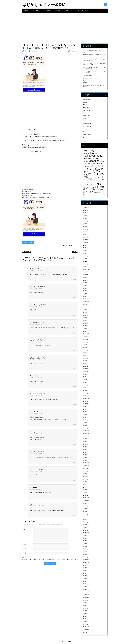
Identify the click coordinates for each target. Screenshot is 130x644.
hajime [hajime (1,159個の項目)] (94, 153)
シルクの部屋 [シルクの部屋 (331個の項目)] (101, 180)
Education (86, 105)
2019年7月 (86, 412)
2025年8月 (86, 216)
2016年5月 (86, 514)
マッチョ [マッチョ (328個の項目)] (91, 187)
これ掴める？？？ (88, 76)
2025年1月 (86, 234)
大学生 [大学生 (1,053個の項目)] (92, 189)
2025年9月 (86, 213)
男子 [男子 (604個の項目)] (87, 192)
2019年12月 (86, 398)
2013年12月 (86, 592)
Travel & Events (87, 134)
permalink (75, 246)
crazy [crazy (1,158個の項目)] (91, 150)
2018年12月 (86, 431)
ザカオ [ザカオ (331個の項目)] (95, 180)
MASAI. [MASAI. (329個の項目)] (103, 161)
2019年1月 (86, 428)
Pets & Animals (87, 126)
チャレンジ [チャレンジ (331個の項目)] (97, 182)
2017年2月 (86, 490)
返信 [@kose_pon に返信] (74, 279)
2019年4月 (86, 420)
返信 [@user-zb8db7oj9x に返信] (74, 369)
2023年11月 (86, 272)
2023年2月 (86, 296)
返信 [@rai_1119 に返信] (74, 444)
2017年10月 (86, 468)
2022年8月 (86, 312)
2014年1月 (86, 589)
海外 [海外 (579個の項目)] (101, 190)
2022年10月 (86, 307)
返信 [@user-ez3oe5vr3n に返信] (74, 516)
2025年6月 (86, 221)
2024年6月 (86, 253)
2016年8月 (86, 506)
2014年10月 (86, 565)
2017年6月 (86, 479)
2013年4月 (86, 614)
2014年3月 (86, 584)
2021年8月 (86, 345)
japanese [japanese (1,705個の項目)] (94, 161)
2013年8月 (86, 603)
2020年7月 (86, 380)
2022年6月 (86, 318)
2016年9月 (86, 503)
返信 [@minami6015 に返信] (74, 498)
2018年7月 (86, 444)
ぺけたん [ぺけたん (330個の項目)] (92, 177)
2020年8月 (86, 377)
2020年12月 (86, 366)
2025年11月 (86, 208)
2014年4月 (86, 581)
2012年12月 (86, 624)
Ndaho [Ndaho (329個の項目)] (85, 164)
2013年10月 (86, 597)
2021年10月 (86, 339)
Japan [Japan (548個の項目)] (86, 161)
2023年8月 (86, 280)
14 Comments (74, 51)
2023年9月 (86, 277)
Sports (85, 132)
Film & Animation (87, 110)
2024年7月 (86, 251)
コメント (25, 529)
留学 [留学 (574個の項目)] (92, 192)
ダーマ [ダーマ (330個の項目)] (92, 182)
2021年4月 (86, 355)
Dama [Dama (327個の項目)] (97, 151)
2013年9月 (86, 600)
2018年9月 (86, 439)
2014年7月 (86, 573)
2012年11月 (86, 627)
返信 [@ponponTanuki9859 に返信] (74, 480)
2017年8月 (86, 474)
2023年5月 (86, 288)
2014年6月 (86, 576)
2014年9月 (86, 568)
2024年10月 (86, 243)
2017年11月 (86, 466)
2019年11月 (86, 401)
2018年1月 (86, 460)
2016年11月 (86, 498)
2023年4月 (86, 291)
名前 (24, 545)
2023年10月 (86, 275)
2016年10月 (86, 501)
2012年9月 (86, 632)
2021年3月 (86, 358)
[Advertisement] (65, 27)
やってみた (47, 11)
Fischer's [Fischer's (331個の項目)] (101, 151)
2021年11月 (86, 337)
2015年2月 (86, 554)
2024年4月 (86, 259)
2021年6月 (86, 350)
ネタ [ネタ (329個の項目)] (102, 182)
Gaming (85, 113)
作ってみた (36, 11)
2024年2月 (86, 264)
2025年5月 (86, 224)
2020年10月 (86, 372)
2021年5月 (86, 353)
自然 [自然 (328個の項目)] (95, 192)
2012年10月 (86, 630)
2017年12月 (86, 463)
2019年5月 (86, 417)
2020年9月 (86, 374)
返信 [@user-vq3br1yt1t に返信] (74, 333)
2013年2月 (86, 619)
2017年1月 (86, 493)
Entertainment (87, 108)
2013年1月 (86, 622)
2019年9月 (86, 407)
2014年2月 (86, 587)
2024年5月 (86, 256)
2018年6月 (86, 447)
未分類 (31, 242)
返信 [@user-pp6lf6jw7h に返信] (74, 297)
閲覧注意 (57, 11)
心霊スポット (68, 11)
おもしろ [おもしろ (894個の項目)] (95, 166)
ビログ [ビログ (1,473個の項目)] (98, 184)
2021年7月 (86, 347)
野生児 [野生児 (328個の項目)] (99, 192)
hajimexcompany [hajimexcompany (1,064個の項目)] (92, 158)
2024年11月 (86, 240)
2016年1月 (86, 525)
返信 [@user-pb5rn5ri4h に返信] (74, 462)
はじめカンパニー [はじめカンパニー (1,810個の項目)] (94, 173)
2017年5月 (86, 482)
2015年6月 (86, 544)
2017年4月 (86, 484)
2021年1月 (86, 363)
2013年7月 (86, 605)
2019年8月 (86, 409)
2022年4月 (86, 323)
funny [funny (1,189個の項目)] (86, 153)
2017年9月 (86, 471)
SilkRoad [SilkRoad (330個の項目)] (89, 164)
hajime (26, 51)
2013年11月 (86, 595)
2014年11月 (86, 562)
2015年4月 (86, 549)
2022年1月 (86, 331)
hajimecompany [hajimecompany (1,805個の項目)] (93, 156)
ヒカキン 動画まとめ (82, 11)
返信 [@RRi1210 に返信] (74, 386)
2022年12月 (86, 302)
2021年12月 (86, 334)
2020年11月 (86, 369)
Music (85, 118)
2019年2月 (86, 425)
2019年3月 (86, 423)
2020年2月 (86, 393)
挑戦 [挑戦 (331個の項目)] (98, 190)
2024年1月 (86, 267)
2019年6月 (86, 415)
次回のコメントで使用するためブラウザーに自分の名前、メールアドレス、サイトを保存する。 (50, 559)
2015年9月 (86, 536)
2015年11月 (86, 530)
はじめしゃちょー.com (44, 4)
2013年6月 (86, 608)
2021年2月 (86, 361)
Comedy (85, 102)
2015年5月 (86, 546)
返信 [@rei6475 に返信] (74, 424)
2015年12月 (86, 528)
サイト (24, 553)
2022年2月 (86, 329)
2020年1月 (86, 396)
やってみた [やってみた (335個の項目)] (98, 177)
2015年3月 (86, 552)
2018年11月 (86, 433)
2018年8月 (86, 442)
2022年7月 (86, 315)
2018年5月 (86, 450)
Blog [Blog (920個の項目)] (86, 151)
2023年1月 (86, 299)
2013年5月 (86, 611)
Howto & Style (87, 116)
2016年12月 (86, 495)
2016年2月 (86, 522)
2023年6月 (86, 286)
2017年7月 (86, 476)
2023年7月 (86, 283)
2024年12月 (86, 237)
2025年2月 (86, 232)
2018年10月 (86, 436)
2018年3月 (86, 455)
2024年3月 (86, 261)
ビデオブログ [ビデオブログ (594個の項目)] (88, 184)
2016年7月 (86, 509)
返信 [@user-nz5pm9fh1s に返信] (74, 404)
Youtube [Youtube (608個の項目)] (95, 164)
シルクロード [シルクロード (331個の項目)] (87, 182)
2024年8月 (86, 248)
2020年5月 (86, 385)
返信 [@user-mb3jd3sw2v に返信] (74, 315)
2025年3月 (86, 229)
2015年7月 (86, 541)
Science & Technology (89, 129)
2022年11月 (86, 304)
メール (25, 549)
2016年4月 (86, 517)
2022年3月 (86, 326)
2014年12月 (86, 560)
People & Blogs (87, 124)
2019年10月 (86, 404)
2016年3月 (86, 519)
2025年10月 (86, 210)
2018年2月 (86, 458)
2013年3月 (86, 616)
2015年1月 (86, 557)
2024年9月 (86, 245)
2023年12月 (86, 269)
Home (27, 11)
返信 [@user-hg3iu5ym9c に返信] (74, 351)
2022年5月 (86, 321)
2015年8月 (86, 538)
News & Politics (87, 121)
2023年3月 (86, 294)
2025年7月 (86, 218)
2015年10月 (86, 533)
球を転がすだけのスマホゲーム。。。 (93, 78)
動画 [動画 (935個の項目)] (96, 187)
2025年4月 (86, 226)
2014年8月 (86, 571)
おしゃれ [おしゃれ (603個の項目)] (87, 166)
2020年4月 (86, 388)
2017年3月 (86, 487)
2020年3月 (86, 390)
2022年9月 (86, 310)
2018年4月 (86, 452)
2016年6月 (86, 511)
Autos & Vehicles (87, 100)
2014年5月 (86, 579)
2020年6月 (86, 382)
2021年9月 (86, 342)
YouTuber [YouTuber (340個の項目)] (102, 164)
